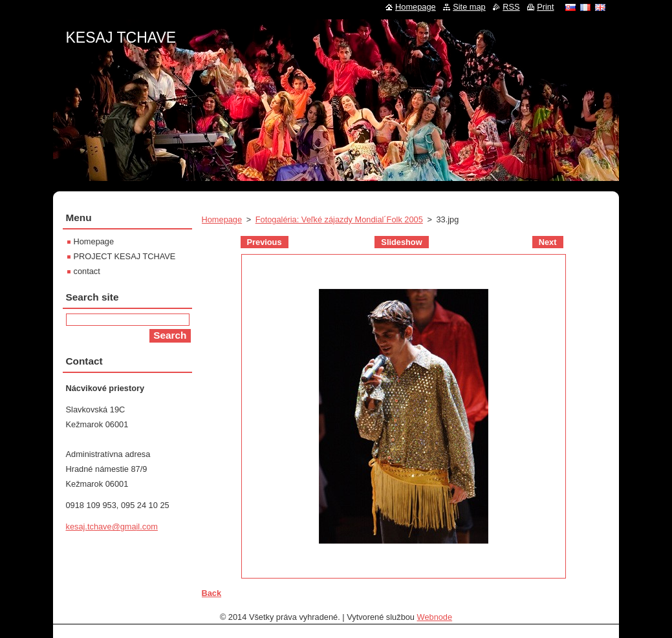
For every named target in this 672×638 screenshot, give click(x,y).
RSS (511, 7)
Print (545, 7)
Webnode (435, 617)
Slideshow (401, 242)
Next (548, 242)
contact (87, 271)
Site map (469, 7)
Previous (265, 242)
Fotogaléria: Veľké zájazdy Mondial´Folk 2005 (339, 219)
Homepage (222, 219)
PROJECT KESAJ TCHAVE (125, 256)
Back (212, 593)
